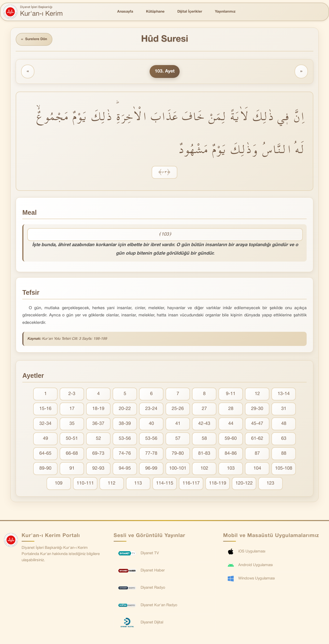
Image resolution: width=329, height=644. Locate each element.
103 (231, 469)
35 (72, 424)
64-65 (45, 454)
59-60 (231, 439)
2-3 (72, 394)
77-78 (151, 454)
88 (284, 454)
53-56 (125, 439)
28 (231, 409)
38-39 (125, 424)
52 (98, 439)
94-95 (125, 469)
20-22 (125, 409)
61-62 (257, 439)
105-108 (284, 469)
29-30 (257, 409)
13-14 (284, 394)
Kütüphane (155, 12)
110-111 (85, 484)
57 (178, 439)
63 (284, 439)
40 (151, 424)
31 (284, 409)
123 (270, 484)
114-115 (165, 484)
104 (257, 469)
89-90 (45, 469)
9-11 (231, 394)
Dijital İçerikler (190, 12)
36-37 (98, 424)
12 (257, 394)
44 (231, 424)
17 (72, 409)
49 (45, 439)
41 (178, 424)
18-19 (98, 409)
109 (59, 484)
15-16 (45, 409)
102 (204, 469)
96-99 (151, 469)
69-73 (98, 454)
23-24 (151, 409)
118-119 (218, 484)
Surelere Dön (34, 39)
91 (72, 469)
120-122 (244, 484)
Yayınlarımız (225, 12)
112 (112, 484)
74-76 (125, 454)
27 (204, 409)
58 (204, 439)
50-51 (72, 439)
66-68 (72, 454)
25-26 (178, 409)
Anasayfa (125, 12)
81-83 (204, 454)
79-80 (178, 454)
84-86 (231, 454)
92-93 (98, 469)
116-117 (191, 484)
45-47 (257, 424)
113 (138, 484)
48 (284, 424)
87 (257, 454)
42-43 (204, 424)
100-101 (178, 469)
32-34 (45, 424)
